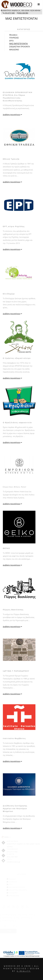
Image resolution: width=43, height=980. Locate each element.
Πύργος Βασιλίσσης (13, 610)
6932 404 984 (23, 13)
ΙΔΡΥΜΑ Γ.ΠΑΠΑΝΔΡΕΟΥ (16, 671)
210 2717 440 (10, 13)
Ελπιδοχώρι (9, 294)
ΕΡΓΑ (11, 41)
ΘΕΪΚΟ (6, 548)
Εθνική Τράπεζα (11, 159)
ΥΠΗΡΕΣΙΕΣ (14, 38)
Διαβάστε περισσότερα (12, 115)
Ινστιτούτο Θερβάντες (14, 738)
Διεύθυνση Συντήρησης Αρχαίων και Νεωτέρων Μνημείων (15, 808)
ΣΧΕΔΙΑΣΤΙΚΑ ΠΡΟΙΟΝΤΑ (20, 47)
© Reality (24, 971)
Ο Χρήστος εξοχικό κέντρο (17, 358)
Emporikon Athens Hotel (15, 487)
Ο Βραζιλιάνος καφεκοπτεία (17, 423)
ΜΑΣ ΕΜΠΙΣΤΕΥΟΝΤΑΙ (19, 44)
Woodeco (13, 35)
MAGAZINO (14, 50)
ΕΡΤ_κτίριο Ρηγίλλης (14, 226)
